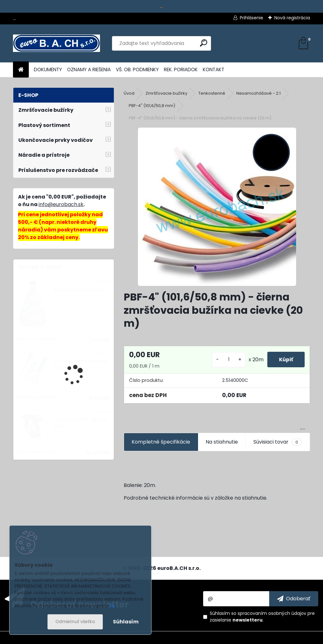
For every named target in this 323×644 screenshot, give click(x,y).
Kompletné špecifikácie (161, 442)
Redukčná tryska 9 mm (80, 290)
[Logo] (56, 43)
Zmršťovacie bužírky (166, 93)
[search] (204, 43)
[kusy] (227, 360)
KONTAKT (214, 69)
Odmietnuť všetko (75, 622)
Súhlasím (126, 622)
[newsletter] (294, 599)
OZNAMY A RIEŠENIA (89, 69)
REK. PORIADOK (181, 69)
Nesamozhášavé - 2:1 (258, 93)
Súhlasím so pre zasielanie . (262, 617)
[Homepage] (21, 70)
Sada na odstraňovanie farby (81, 364)
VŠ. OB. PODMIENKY (137, 69)
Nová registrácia (292, 18)
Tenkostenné (212, 93)
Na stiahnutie (222, 442)
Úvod (129, 93)
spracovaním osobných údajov (272, 613)
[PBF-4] (217, 207)
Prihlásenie (252, 18)
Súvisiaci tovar (278, 442)
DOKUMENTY (48, 69)
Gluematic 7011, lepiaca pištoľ (80, 423)
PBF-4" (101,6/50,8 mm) (152, 106)
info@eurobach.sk (61, 204)
